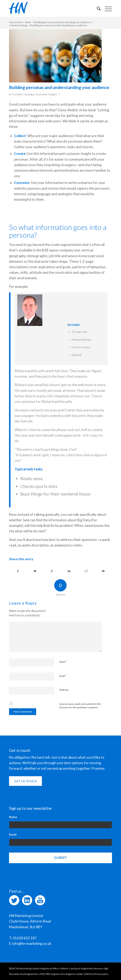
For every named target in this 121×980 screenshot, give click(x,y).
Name (63, 662)
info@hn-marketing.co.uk (32, 943)
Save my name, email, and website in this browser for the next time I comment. (80, 706)
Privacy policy (101, 974)
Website (64, 690)
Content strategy (18, 25)
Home (28, 22)
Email (63, 676)
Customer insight (46, 94)
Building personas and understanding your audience (62, 22)
